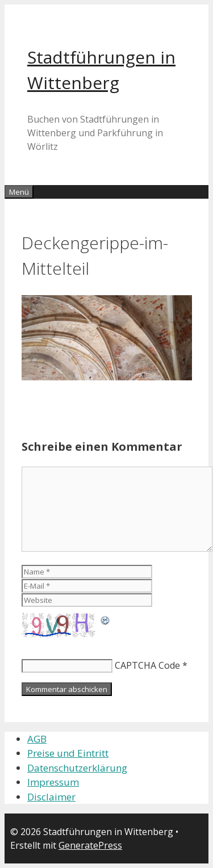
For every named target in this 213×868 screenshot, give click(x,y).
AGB (37, 739)
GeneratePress (90, 845)
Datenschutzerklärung (77, 768)
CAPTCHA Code (147, 665)
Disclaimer (51, 797)
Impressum (53, 782)
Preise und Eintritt (68, 753)
